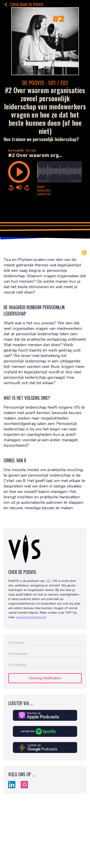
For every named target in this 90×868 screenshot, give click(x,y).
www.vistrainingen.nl (31, 617)
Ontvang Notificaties (45, 678)
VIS (48, 581)
